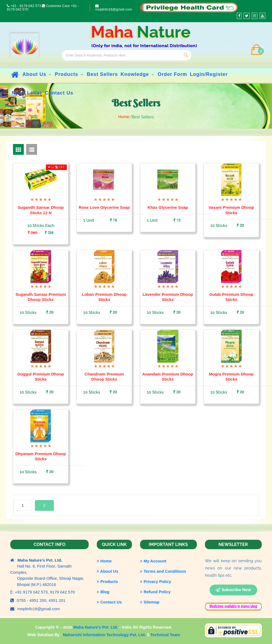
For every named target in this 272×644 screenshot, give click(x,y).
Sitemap (150, 602)
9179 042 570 (62, 592)
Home (124, 117)
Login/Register (209, 74)
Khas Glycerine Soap (168, 207)
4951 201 (57, 600)
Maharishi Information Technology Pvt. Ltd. (105, 635)
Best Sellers (102, 74)
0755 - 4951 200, (33, 600)
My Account (153, 561)
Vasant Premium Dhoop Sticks (231, 210)
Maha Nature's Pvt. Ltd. (96, 627)
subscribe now (233, 590)
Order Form (172, 74)
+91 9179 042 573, (32, 592)
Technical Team (165, 635)
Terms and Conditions (163, 571)
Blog (103, 592)
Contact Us (109, 602)
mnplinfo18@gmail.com (114, 8)
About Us (37, 74)
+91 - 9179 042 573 (24, 6)
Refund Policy (155, 592)
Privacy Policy (156, 581)
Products (69, 74)
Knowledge (138, 74)
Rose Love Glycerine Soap (104, 207)
